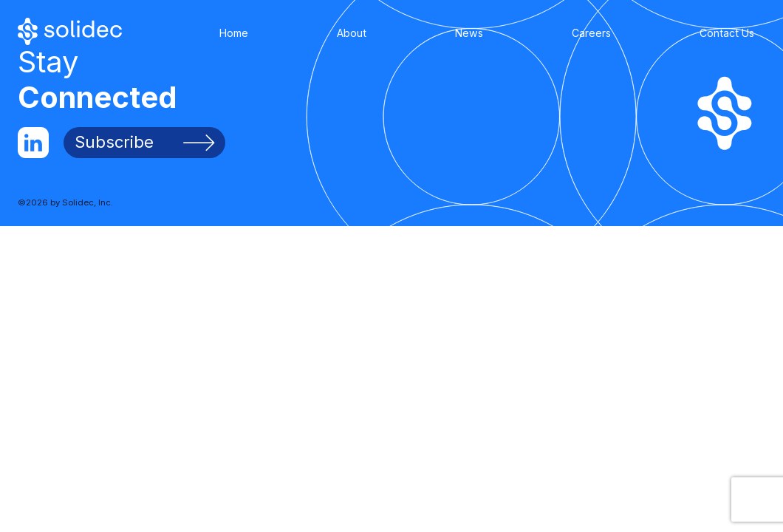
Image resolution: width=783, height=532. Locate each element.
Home (234, 33)
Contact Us (727, 33)
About (352, 33)
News (469, 33)
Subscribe (144, 142)
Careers (591, 33)
